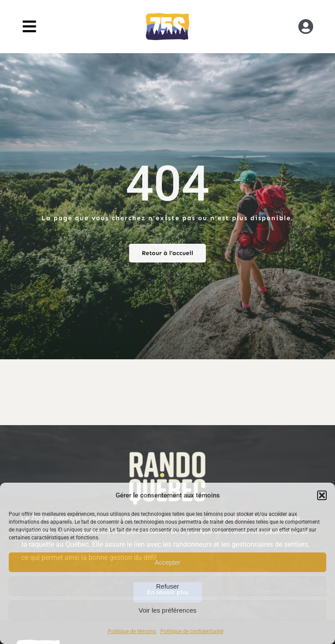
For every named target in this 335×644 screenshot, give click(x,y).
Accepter (167, 562)
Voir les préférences (168, 610)
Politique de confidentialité (192, 631)
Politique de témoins (132, 631)
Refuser (168, 586)
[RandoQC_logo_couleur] (167, 16)
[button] (322, 495)
